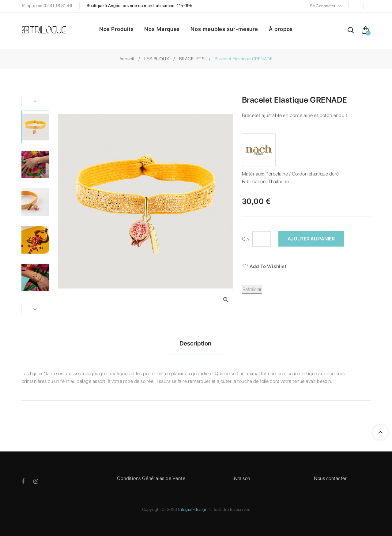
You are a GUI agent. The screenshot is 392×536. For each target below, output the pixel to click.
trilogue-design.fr (195, 509)
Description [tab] (195, 343)
